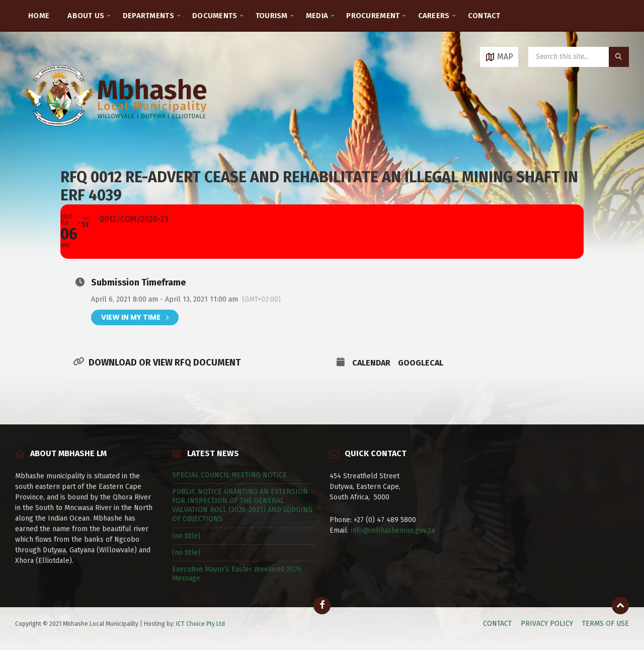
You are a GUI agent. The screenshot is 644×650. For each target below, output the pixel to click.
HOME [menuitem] (39, 16)
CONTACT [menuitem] (484, 16)
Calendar (371, 363)
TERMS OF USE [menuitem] (606, 624)
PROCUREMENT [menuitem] (373, 16)
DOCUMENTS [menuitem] (215, 16)
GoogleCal (421, 363)
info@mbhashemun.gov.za (393, 530)
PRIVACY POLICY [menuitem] (547, 624)
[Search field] (579, 57)
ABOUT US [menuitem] (86, 16)
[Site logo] (116, 138)
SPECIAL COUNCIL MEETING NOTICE (229, 475)
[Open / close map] (499, 57)
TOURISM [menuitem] (272, 16)
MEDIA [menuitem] (317, 16)
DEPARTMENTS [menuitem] (148, 16)
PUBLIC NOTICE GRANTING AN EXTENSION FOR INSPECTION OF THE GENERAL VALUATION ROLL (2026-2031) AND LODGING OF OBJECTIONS (242, 505)
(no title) (186, 536)
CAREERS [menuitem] (434, 16)
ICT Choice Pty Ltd (200, 624)
